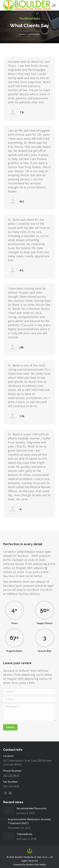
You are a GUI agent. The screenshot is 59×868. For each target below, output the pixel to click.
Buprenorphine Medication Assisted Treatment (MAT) (29, 821)
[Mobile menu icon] (54, 5)
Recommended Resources (32, 808)
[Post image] (9, 810)
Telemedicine (24, 834)
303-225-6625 (11, 775)
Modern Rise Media (36, 864)
